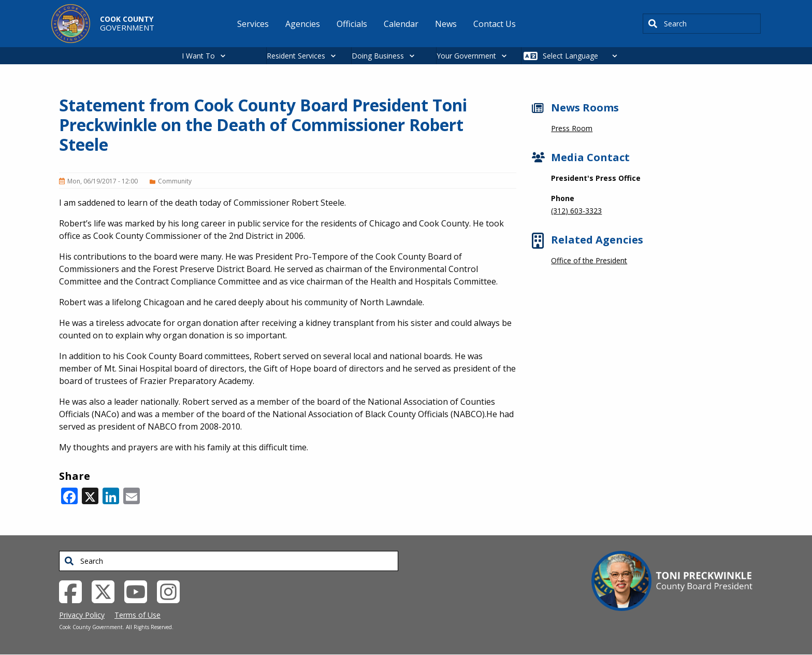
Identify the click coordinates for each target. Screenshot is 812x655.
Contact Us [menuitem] (495, 24)
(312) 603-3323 (576, 211)
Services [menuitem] (253, 24)
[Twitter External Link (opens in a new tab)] (107, 591)
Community (175, 181)
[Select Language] (583, 56)
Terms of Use (137, 615)
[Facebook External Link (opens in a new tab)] (74, 591)
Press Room (572, 128)
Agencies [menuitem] (303, 24)
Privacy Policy (82, 615)
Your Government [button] (466, 56)
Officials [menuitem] (352, 24)
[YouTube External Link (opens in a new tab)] (140, 591)
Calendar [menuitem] (401, 24)
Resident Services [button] (296, 56)
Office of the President (589, 260)
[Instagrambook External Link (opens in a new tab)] (172, 591)
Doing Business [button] (378, 56)
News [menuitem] (446, 24)
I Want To (198, 56)
